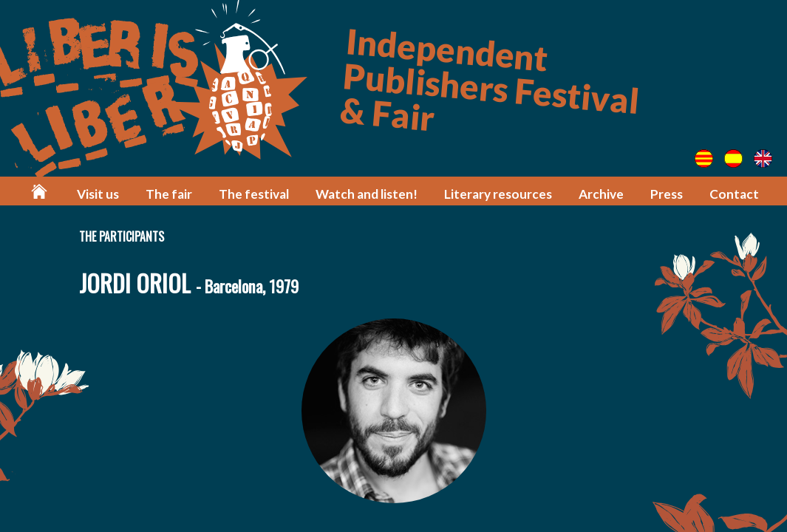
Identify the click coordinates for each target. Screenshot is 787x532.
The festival (254, 194)
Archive (601, 194)
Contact (734, 194)
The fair (169, 194)
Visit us (98, 194)
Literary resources (498, 194)
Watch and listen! (367, 194)
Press (667, 194)
